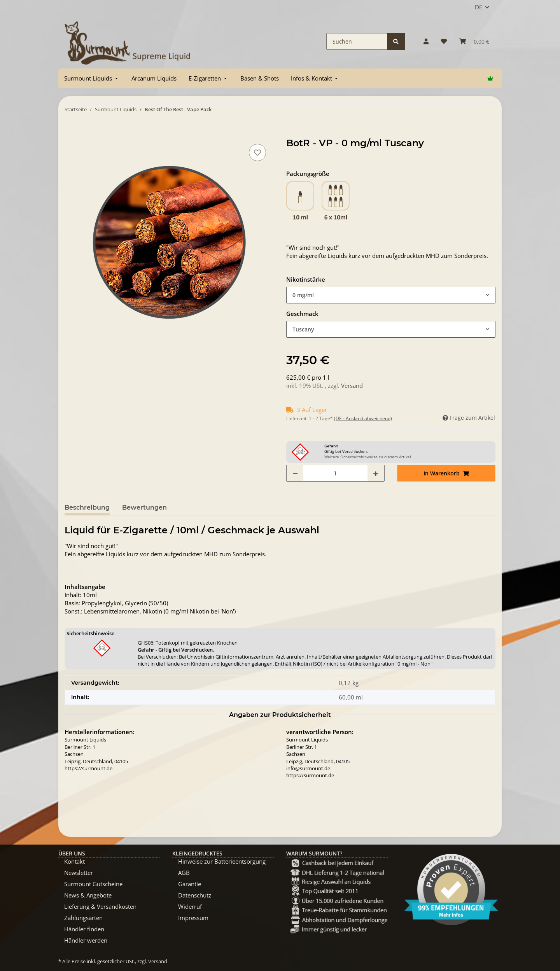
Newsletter (79, 873)
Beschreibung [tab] (87, 507)
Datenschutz (195, 895)
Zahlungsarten (83, 918)
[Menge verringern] (295, 473)
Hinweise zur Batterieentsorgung (222, 861)
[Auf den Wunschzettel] (257, 152)
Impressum (193, 918)
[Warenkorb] (474, 41)
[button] (426, 41)
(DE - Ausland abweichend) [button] (363, 418)
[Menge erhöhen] (376, 473)
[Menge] (335, 473)
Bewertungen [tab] (144, 507)
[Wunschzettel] (444, 41)
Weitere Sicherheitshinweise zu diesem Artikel (368, 457)
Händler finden (84, 929)
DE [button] (479, 7)
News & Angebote (88, 895)
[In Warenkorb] (71, 133)
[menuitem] (92, 78)
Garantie (190, 884)
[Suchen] (357, 41)
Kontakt (74, 861)
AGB (184, 873)
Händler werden (86, 940)
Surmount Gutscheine (93, 884)
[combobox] (391, 295)
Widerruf (190, 906)
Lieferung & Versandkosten (100, 906)
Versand (352, 386)
